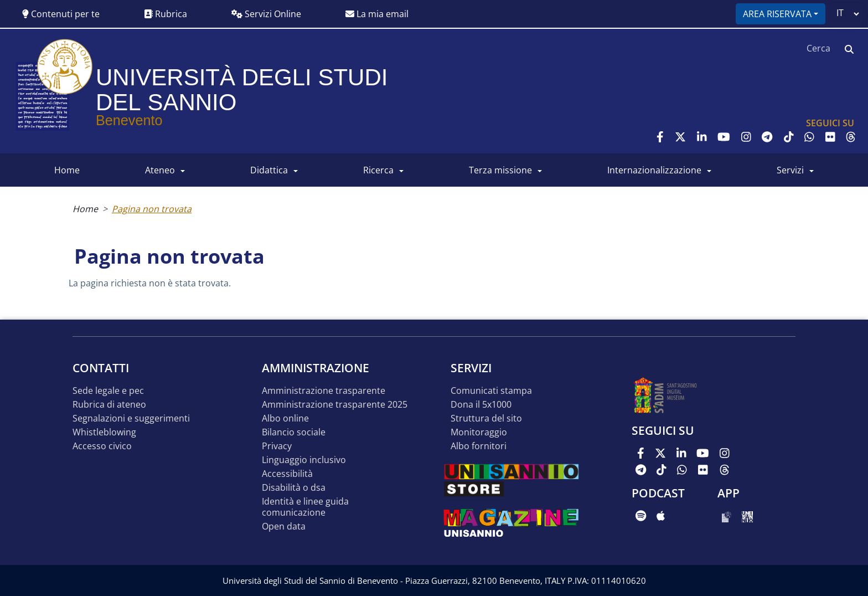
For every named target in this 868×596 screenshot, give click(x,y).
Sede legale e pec (108, 391)
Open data (284, 526)
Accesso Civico (102, 446)
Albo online (285, 418)
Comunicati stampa (491, 391)
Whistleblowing (104, 432)
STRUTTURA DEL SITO (486, 418)
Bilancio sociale (294, 432)
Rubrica (166, 14)
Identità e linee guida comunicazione (305, 507)
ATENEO (160, 170)
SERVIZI (790, 170)
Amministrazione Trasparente (324, 391)
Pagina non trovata (152, 209)
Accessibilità (287, 474)
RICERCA (378, 170)
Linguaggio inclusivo (304, 460)
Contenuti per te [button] (61, 14)
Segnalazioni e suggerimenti (131, 418)
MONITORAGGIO (479, 432)
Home (85, 209)
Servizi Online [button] (266, 14)
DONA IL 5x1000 (481, 405)
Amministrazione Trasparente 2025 (335, 405)
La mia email (377, 14)
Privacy (277, 446)
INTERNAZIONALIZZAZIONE (654, 170)
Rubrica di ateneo (109, 405)
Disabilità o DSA (294, 488)
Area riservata (777, 14)
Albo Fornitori (479, 446)
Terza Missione (500, 170)
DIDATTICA (269, 170)
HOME (67, 170)
